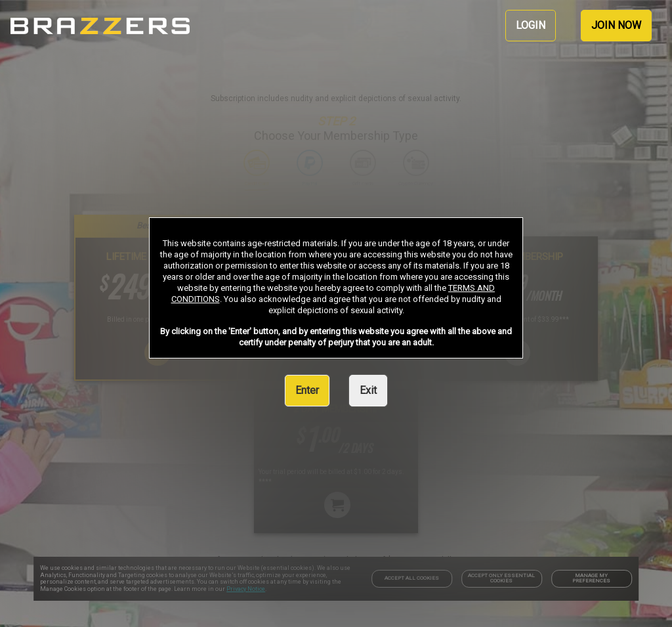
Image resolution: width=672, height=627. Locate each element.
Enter (307, 390)
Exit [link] (368, 390)
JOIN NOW (616, 25)
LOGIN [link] (531, 25)
